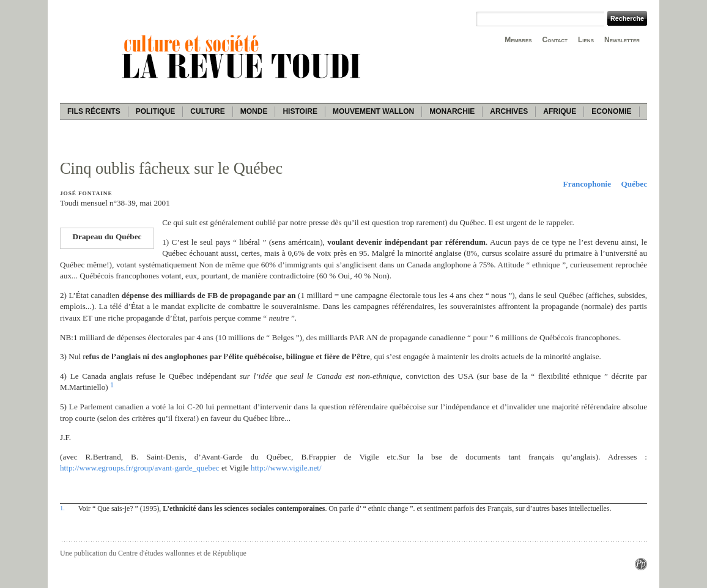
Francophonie (587, 184)
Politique (156, 111)
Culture (207, 111)
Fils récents (94, 111)
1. (62, 508)
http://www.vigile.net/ (286, 468)
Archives (509, 111)
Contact (555, 40)
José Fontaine (86, 193)
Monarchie (452, 111)
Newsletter (622, 40)
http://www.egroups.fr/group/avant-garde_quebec (140, 468)
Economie (611, 111)
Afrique (560, 111)
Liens (586, 40)
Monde (254, 111)
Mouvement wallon (373, 111)
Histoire (300, 111)
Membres (518, 40)
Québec (635, 184)
